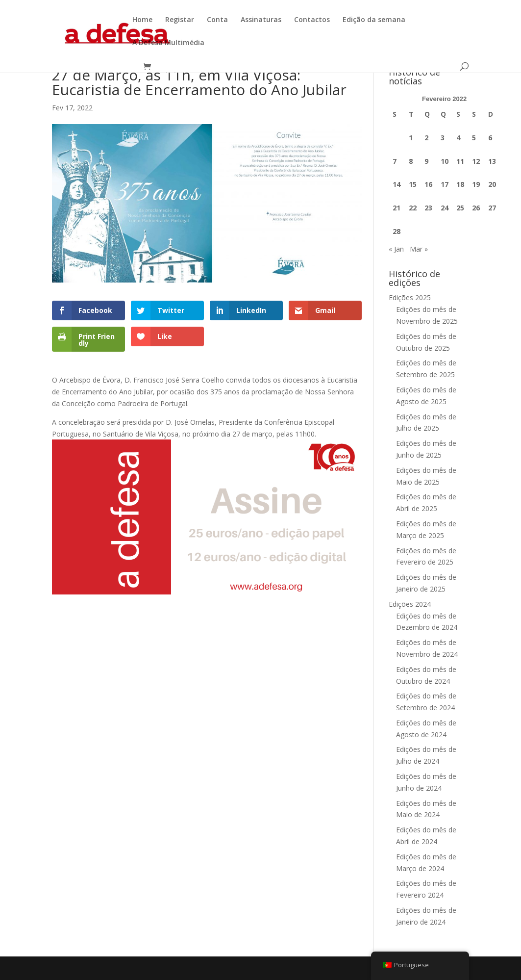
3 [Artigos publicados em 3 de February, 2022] (443, 138)
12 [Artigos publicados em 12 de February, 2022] (476, 161)
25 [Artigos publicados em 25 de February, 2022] (460, 208)
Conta (217, 20)
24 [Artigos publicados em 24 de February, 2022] (445, 208)
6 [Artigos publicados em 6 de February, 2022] (490, 138)
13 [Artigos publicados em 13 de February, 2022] (492, 161)
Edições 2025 (410, 297)
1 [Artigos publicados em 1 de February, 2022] (411, 138)
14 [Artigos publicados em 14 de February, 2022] (397, 184)
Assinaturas (261, 20)
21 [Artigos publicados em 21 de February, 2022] (397, 208)
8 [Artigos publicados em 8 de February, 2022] (411, 161)
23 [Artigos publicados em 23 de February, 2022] (428, 208)
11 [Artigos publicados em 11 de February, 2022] (460, 161)
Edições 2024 (410, 604)
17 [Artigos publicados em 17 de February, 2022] (445, 184)
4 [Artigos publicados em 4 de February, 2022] (458, 138)
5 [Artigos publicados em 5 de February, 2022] (474, 138)
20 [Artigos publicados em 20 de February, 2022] (492, 184)
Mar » (419, 249)
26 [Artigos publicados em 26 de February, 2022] (476, 208)
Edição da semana (374, 20)
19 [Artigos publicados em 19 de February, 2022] (476, 184)
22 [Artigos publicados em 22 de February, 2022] (413, 208)
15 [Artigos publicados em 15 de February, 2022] (413, 184)
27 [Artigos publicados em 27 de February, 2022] (492, 208)
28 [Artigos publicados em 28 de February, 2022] (397, 231)
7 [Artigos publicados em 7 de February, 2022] (395, 161)
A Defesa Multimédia (168, 43)
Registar (180, 20)
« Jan (396, 249)
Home (142, 20)
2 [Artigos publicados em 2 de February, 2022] (426, 138)
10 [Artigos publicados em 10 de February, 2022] (445, 161)
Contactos (312, 20)
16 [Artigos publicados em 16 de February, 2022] (428, 184)
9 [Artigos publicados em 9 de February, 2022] (426, 161)
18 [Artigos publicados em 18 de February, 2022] (460, 184)
